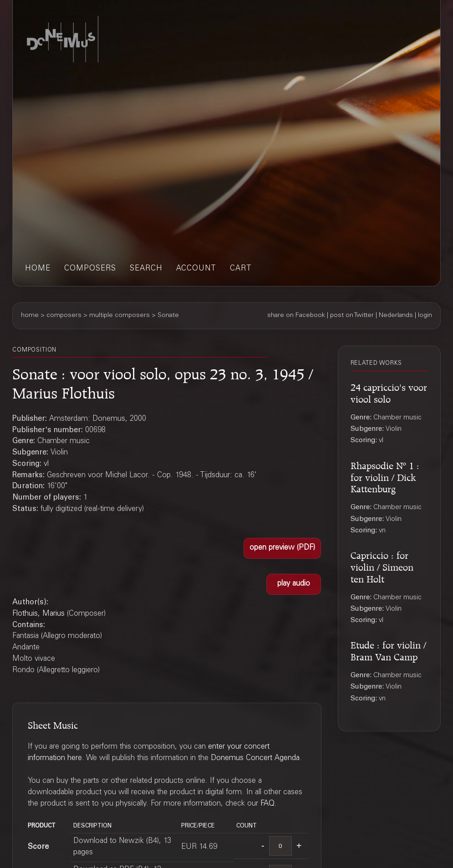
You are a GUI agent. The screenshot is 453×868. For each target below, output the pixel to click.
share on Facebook (296, 316)
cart (241, 269)
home (38, 269)
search (146, 269)
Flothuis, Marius (38, 614)
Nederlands (396, 316)
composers (90, 269)
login (425, 316)
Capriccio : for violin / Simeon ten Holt (382, 566)
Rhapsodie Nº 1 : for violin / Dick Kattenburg (385, 476)
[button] (282, 548)
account (196, 269)
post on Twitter (352, 316)
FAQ (267, 804)
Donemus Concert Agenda (255, 758)
